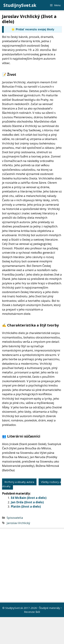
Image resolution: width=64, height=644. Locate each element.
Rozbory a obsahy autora (19, 482)
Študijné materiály (50, 608)
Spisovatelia (15, 518)
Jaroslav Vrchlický (18, 523)
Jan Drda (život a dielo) (27, 502)
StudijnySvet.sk (20, 5)
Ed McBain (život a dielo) (29, 498)
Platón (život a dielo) (26, 506)
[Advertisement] (32, 565)
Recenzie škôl (32, 612)
